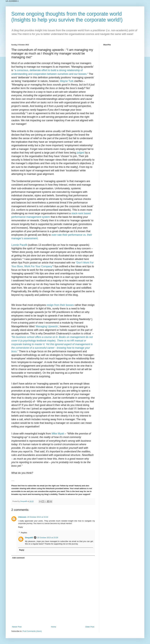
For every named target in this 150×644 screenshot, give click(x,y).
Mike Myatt (58, 434)
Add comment (18, 558)
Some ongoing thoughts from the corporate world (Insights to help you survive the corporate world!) (67, 17)
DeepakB (29, 538)
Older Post (90, 627)
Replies (24, 532)
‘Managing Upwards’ (47, 326)
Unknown (22, 517)
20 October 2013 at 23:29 (48, 538)
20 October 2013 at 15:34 (38, 517)
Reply (20, 527)
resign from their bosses (60, 305)
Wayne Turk (67, 81)
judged (81, 153)
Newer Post (17, 627)
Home (54, 627)
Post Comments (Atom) (32, 631)
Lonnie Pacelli (19, 245)
